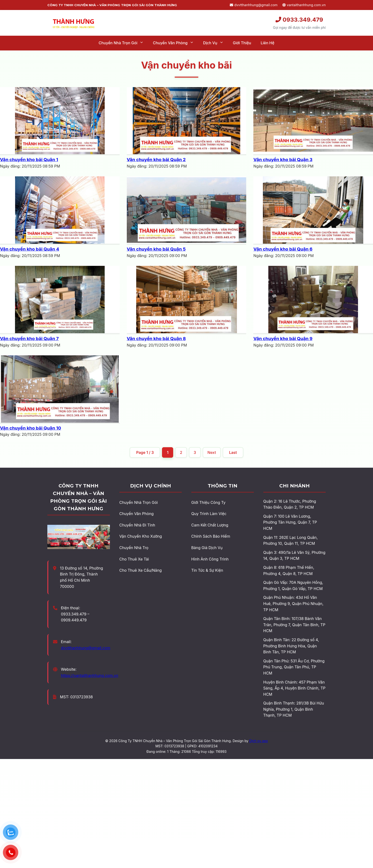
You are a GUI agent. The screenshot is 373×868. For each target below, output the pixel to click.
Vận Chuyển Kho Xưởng (141, 536)
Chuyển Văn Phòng (137, 514)
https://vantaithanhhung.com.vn (90, 675)
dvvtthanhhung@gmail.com (254, 5)
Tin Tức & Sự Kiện (207, 570)
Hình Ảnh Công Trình (210, 559)
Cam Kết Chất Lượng (210, 525)
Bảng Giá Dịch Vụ (207, 548)
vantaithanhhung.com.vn (304, 5)
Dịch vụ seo (259, 741)
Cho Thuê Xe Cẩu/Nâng (141, 570)
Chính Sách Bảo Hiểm (211, 536)
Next (212, 452)
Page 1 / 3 (145, 452)
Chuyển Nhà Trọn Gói (139, 502)
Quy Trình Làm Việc (209, 514)
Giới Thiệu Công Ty (208, 502)
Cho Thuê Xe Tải (134, 559)
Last (233, 452)
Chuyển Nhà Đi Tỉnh (137, 525)
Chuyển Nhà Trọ (134, 548)
